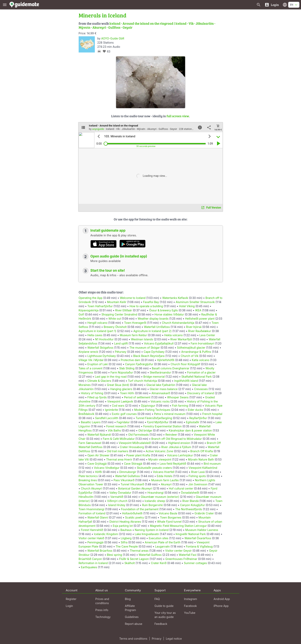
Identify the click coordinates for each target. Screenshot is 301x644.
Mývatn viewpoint (160, 459)
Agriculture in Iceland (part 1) (97, 331)
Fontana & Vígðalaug (199, 546)
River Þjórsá (194, 327)
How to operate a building (146, 306)
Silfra (124, 542)
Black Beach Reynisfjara (149, 356)
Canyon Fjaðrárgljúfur (139, 364)
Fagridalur (123, 422)
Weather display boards (153, 319)
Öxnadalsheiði (190, 493)
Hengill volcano (97, 323)
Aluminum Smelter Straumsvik (195, 302)
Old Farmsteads (138, 435)
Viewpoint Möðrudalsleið (135, 443)
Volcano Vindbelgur (107, 468)
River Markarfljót (181, 339)
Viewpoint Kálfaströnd (203, 468)
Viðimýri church (117, 501)
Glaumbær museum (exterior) (160, 497)
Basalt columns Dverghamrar (171, 368)
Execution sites (158, 538)
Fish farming (180, 406)
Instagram (191, 599)
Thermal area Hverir (119, 459)
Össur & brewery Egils (164, 310)
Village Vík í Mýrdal (91, 360)
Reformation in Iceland (93, 563)
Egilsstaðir (193, 422)
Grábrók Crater (204, 513)
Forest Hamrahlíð (92, 530)
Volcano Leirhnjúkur (180, 455)
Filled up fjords (97, 397)
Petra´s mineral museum (170, 414)
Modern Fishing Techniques (152, 410)
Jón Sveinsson (198, 484)
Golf (81, 314)
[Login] (272, 5)
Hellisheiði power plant (200, 319)
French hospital (212, 414)
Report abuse (134, 624)
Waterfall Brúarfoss (100, 551)
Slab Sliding (127, 368)
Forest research (116, 426)
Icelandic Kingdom (106, 534)
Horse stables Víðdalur (169, 314)
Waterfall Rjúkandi (99, 435)
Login (69, 606)
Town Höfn (127, 393)
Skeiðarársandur (160, 372)
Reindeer (171, 435)
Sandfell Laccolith (107, 418)
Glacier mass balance (164, 389)
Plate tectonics (88, 476)
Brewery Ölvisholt (115, 327)
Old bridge (145, 430)
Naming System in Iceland (152, 530)
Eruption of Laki (97, 364)
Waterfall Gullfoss (150, 555)
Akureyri (166, 484)
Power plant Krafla (138, 455)
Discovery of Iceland (201, 393)
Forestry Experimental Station (163, 426)
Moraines (85, 385)
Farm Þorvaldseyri (203, 343)
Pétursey (121, 352)
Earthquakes (89, 567)
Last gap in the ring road (111, 377)
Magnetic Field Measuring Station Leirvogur (178, 526)
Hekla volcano (173, 335)
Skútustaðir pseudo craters (154, 468)
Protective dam (130, 360)
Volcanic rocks (160, 401)
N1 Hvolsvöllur (104, 339)
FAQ (157, 599)
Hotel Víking (187, 306)
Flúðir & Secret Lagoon (134, 559)
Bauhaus (126, 530)
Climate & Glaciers (100, 381)
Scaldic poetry (135, 517)
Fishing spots (197, 476)
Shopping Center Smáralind (119, 314)
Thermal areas (139, 551)
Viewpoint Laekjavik (120, 401)
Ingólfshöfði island (186, 381)
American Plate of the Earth (163, 542)
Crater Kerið (159, 563)
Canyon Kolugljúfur (193, 505)
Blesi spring (114, 555)
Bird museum (212, 464)
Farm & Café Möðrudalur (119, 439)
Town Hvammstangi (92, 509)
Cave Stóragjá (133, 464)
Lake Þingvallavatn (147, 534)
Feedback (161, 624)
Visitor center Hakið (91, 538)
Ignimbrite (111, 410)
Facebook (191, 606)
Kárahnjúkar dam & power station (190, 430)
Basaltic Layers (91, 422)
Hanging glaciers (121, 389)
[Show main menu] (5, 5)
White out (115, 319)
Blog (128, 599)
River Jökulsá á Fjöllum (176, 447)
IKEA (198, 310)
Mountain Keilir (117, 302)
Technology (103, 617)
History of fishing (92, 393)
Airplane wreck (88, 352)
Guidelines (132, 617)
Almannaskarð (161, 393)
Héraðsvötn (86, 497)
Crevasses (201, 389)
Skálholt (130, 563)
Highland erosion (179, 443)
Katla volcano (201, 360)
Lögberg (126, 538)
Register (71, 599)
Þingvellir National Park (191, 534)
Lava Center (207, 335)
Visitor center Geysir (178, 551)
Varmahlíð (117, 497)
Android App (222, 599)
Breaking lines (88, 480)
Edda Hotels (165, 476)
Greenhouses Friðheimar (182, 559)
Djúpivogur (148, 406)
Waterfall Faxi (188, 555)
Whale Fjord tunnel (169, 522)
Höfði (98, 472)
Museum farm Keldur (133, 335)
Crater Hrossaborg (132, 447)
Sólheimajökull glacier (191, 348)
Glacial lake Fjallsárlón (161, 385)
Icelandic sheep (155, 501)
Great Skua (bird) (118, 385)
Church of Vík (189, 356)
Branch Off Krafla (202, 451)
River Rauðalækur (200, 331)
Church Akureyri (91, 488)
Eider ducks (195, 410)
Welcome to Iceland (133, 298)
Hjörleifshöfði (166, 360)
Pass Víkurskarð (124, 480)
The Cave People (127, 546)
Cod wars (118, 406)
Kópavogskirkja (89, 310)
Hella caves (95, 335)
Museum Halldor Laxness (202, 530)
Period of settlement (137, 397)
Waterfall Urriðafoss (157, 327)
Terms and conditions (133, 639)
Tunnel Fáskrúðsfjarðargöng (154, 418)
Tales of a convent (91, 368)
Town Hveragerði (135, 323)
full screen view (178, 116)
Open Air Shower (98, 455)
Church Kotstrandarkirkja (178, 323)
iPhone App (221, 606)
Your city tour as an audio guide (165, 615)
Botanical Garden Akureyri (135, 488)
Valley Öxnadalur (120, 493)
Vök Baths (114, 430)
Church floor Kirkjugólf (185, 364)
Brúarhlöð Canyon (90, 559)
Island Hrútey (117, 505)
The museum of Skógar (145, 348)
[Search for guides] (259, 5)
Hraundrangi (156, 493)
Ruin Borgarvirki (152, 505)
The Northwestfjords (189, 509)
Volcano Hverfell (164, 472)
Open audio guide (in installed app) (119, 256)
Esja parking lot (123, 526)
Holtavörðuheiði (132, 513)
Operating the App (91, 298)
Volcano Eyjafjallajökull (159, 343)
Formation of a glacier (201, 372)
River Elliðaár (123, 310)
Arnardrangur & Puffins (196, 352)
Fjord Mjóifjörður (158, 422)
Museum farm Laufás (165, 480)
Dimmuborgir (128, 472)
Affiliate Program (130, 608)
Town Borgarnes (171, 517)
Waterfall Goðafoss (128, 476)
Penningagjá (95, 542)
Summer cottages (195, 563)
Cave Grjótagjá (97, 464)
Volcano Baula (168, 513)
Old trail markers (118, 451)
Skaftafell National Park (197, 377)
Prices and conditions (102, 601)
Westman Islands (142, 339)
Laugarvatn (163, 546)
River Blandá (190, 501)
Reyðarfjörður (198, 418)
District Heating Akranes (125, 522)
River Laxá (198, 472)
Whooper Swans (178, 397)
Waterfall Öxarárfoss (198, 538)
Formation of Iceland (92, 513)
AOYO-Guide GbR (113, 38)
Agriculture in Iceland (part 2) (153, 331)
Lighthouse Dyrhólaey (102, 356)
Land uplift (121, 343)
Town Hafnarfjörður (100, 306)
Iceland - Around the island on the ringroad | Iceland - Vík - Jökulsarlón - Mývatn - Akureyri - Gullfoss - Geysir (147, 25)
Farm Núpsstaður (122, 372)
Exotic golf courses (124, 414)
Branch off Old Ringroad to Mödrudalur (177, 439)
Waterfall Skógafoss (100, 348)
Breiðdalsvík (87, 414)
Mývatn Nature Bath (201, 459)
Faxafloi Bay (151, 302)
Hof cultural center (181, 488)
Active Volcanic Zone (159, 451)
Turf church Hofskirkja (142, 381)
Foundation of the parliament (140, 509)
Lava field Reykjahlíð (173, 464)
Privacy (157, 639)
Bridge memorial (154, 377)
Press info (102, 610)
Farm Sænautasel (90, 443)
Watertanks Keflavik (175, 298)
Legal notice (174, 639)
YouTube (190, 613)
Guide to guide (164, 606)
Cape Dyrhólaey (154, 352)
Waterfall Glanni (98, 517)
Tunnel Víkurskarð (132, 484)
